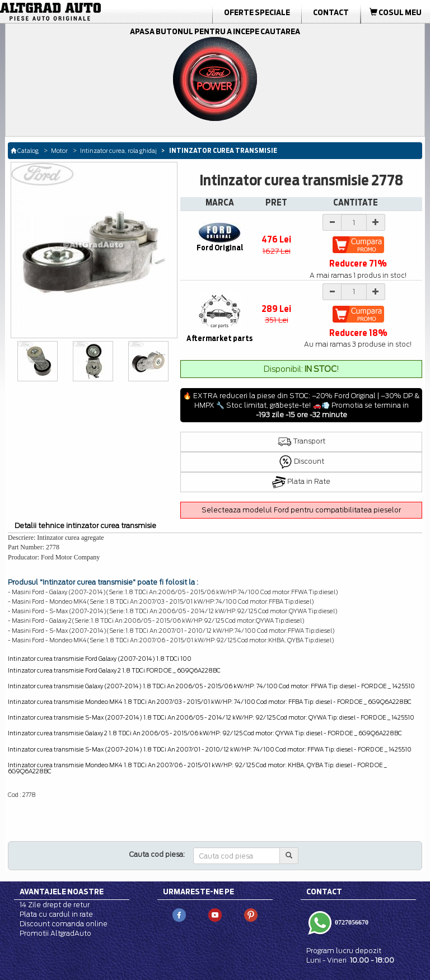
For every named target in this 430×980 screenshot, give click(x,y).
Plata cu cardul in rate (56, 914)
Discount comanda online (64, 924)
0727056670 (351, 922)
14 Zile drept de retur (55, 905)
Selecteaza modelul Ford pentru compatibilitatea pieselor (301, 510)
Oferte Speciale (257, 12)
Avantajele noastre (62, 892)
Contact (331, 12)
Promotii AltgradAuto (55, 933)
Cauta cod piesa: (157, 854)
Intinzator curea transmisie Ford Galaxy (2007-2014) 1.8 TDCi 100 (100, 659)
